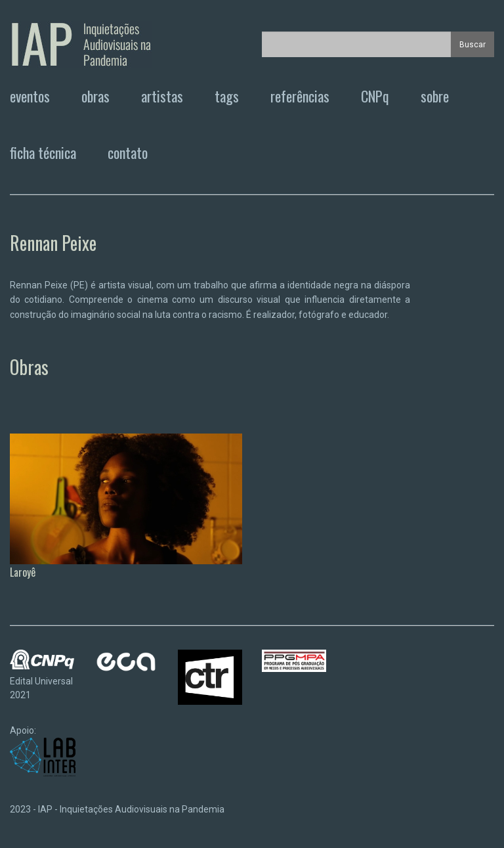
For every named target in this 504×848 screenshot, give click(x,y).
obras (95, 96)
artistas (162, 96)
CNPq (375, 96)
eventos (30, 96)
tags (227, 96)
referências (300, 96)
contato (128, 152)
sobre (435, 96)
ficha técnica (43, 152)
